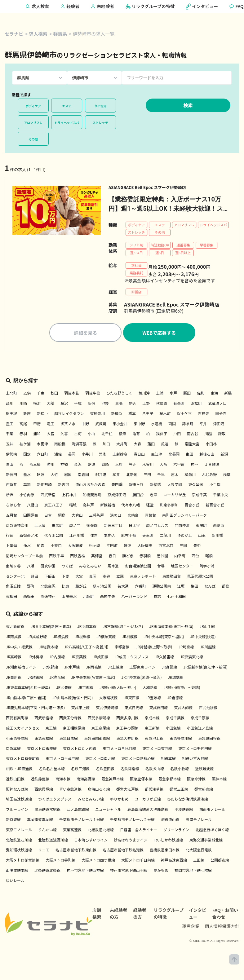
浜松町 (196, 404)
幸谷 (106, 577)
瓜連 (165, 445)
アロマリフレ (33, 123)
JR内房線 (57, 658)
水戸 (173, 394)
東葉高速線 (72, 830)
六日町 (42, 455)
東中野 (139, 424)
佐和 (201, 394)
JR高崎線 (14, 658)
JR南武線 (14, 637)
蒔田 (34, 577)
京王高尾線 (100, 729)
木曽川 (148, 465)
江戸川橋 (77, 536)
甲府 (37, 424)
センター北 (15, 577)
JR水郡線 (50, 668)
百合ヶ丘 (192, 506)
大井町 (122, 445)
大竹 (54, 475)
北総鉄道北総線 (101, 830)
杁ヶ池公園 (102, 587)
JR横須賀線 (106, 637)
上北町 (11, 394)
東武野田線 (158, 708)
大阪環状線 (108, 698)
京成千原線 (200, 719)
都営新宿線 (204, 790)
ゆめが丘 (184, 536)
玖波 (41, 475)
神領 (64, 465)
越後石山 (207, 455)
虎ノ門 (75, 526)
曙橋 (209, 556)
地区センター (182, 567)
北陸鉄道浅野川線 (53, 840)
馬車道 (113, 567)
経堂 (150, 506)
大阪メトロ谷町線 (60, 861)
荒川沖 (144, 394)
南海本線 (63, 780)
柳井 (116, 475)
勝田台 (138, 495)
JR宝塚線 (153, 698)
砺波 (91, 465)
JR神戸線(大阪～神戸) (118, 688)
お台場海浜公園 (138, 567)
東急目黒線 (69, 739)
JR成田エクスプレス (131, 658)
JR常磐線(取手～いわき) (123, 627)
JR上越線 (115, 668)
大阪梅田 (145, 546)
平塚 (78, 404)
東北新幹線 (15, 627)
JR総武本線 (48, 647)
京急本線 (13, 749)
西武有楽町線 (17, 719)
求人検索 (38, 34)
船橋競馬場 (92, 495)
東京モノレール (19, 830)
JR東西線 (131, 698)
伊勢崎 (11, 455)
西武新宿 (48, 495)
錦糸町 (188, 424)
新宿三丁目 (113, 526)
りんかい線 (47, 830)
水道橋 (157, 424)
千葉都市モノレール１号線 (82, 820)
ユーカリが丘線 (148, 800)
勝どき (128, 556)
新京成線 (13, 820)
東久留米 (196, 485)
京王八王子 (54, 506)
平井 (203, 424)
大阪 (163, 465)
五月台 (11, 516)
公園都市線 (220, 861)
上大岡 (40, 526)
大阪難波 (75, 546)
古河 (78, 434)
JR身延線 (169, 668)
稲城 (73, 506)
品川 (10, 404)
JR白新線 (14, 678)
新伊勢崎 (44, 485)
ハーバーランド (134, 597)
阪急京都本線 (170, 780)
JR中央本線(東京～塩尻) (164, 637)
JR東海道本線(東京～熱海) (171, 627)
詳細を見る (85, 333)
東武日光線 (134, 708)
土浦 (160, 394)
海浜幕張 (79, 445)
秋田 (54, 394)
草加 (27, 485)
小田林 (211, 445)
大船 (51, 404)
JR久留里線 (164, 658)
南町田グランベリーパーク (184, 516)
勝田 (187, 394)
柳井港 (101, 475)
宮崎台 (133, 516)
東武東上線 (80, 708)
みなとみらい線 (91, 800)
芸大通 (123, 587)
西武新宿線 (44, 719)
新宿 (91, 404)
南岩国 (83, 475)
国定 (27, 455)
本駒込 (109, 536)
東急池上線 (154, 739)
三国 (183, 546)
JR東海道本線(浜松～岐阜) (28, 688)
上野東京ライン (142, 668)
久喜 (64, 434)
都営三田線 (179, 790)
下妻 (65, 577)
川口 (106, 445)
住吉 (94, 536)
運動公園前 (162, 587)
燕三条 (35, 465)
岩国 (68, 475)
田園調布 (31, 516)
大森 (137, 445)
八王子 (148, 414)
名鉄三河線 (80, 769)
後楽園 (92, 526)
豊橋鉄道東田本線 (165, 851)
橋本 (132, 414)
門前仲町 (182, 526)
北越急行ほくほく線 (212, 830)
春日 (112, 556)
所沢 (10, 495)
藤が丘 (81, 587)
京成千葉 (199, 495)
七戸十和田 (176, 597)
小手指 (215, 485)
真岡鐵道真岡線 (40, 820)
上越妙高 (120, 455)
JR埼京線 (186, 647)
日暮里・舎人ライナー (139, 830)
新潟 (224, 455)
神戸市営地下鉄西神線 (85, 871)
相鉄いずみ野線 (195, 759)
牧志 (157, 597)
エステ (67, 106)
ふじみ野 (209, 475)
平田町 (112, 546)
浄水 (27, 546)
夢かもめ (161, 871)
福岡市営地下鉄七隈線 (193, 871)
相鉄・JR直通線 (19, 769)
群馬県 (60, 34)
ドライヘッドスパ (67, 123)
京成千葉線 (175, 719)
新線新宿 (108, 506)
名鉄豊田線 (105, 769)
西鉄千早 (56, 556)
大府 (119, 465)
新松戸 (42, 414)
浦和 (37, 434)
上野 (146, 404)
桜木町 (165, 414)
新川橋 (217, 536)
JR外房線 (35, 658)
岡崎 (105, 465)
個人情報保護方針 (222, 927)
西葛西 (219, 526)
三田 (147, 475)
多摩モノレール (199, 820)
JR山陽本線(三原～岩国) (26, 698)
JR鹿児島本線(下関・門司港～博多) (35, 708)
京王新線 (152, 729)
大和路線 (150, 688)
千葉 (10, 434)
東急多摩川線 (181, 739)
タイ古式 (100, 106)
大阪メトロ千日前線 (138, 861)
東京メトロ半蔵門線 (62, 759)
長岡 (72, 455)
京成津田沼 (117, 495)
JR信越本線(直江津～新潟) (205, 668)
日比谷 (134, 526)
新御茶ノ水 (29, 536)
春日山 (139, 455)
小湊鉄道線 (184, 810)
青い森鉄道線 (70, 790)
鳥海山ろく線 (99, 790)
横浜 (37, 404)
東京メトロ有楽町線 (23, 759)
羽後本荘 (72, 394)
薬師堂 (97, 556)
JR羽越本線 (87, 627)
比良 (65, 587)
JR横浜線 (61, 637)
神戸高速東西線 (174, 861)
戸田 (177, 434)
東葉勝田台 (171, 577)
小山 (91, 434)
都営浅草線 (154, 790)
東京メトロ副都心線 (138, 759)
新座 (27, 414)
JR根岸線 (82, 637)
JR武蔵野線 (37, 637)
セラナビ (14, 34)
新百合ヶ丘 (215, 506)
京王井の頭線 (127, 729)
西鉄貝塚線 (44, 790)
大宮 (51, 434)
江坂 (181, 587)
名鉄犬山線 (155, 769)
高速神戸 (48, 597)
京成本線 (152, 719)
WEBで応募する (159, 333)
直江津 (157, 455)
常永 (103, 455)
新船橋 (155, 485)
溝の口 (116, 516)
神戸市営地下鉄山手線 (129, 871)
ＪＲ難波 (212, 465)
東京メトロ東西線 (157, 749)
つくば (67, 567)
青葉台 (150, 516)
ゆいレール (15, 881)
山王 (202, 536)
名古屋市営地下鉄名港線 (123, 851)
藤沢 (64, 404)
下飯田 (50, 577)
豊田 (10, 424)
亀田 (189, 455)
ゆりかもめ (119, 800)
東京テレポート (143, 577)
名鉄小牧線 (180, 769)
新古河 (64, 485)
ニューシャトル (108, 810)
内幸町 (180, 556)
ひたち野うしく (119, 394)
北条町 (88, 597)
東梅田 (11, 597)
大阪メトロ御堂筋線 (23, 861)
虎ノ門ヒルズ (157, 526)
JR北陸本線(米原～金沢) (141, 678)
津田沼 (219, 424)
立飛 (120, 577)
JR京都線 (86, 688)
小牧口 (56, 546)
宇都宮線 (122, 647)
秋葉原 (162, 404)
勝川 (51, 465)
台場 (161, 567)
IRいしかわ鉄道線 (168, 840)
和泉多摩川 (169, 506)
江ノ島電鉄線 (78, 810)
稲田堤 (11, 414)
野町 (31, 587)
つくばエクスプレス (55, 800)
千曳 (41, 394)
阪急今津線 (196, 780)
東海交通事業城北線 (206, 840)
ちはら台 (13, 506)
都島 (225, 587)
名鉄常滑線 (130, 769)
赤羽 (23, 434)
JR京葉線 (79, 658)
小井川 (87, 455)
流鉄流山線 (170, 820)
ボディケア (33, 106)
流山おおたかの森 (90, 485)
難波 (127, 546)
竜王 (51, 424)
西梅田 (29, 597)
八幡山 (33, 506)
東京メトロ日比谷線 (119, 749)
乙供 (27, 394)
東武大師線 (183, 708)
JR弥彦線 (57, 678)
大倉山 (77, 516)
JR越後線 (35, 678)
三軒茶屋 (96, 516)
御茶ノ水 (68, 424)
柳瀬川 (190, 475)
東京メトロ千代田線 (195, 749)
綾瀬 (122, 434)
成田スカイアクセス (22, 729)
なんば (210, 587)
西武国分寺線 (70, 719)
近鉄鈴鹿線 (40, 780)
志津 (153, 495)
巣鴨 (119, 404)
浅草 (227, 475)
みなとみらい (90, 567)
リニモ (44, 851)
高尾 (23, 424)
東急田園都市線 (97, 739)
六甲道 (179, 465)
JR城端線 (175, 678)
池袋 (105, 404)
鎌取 (222, 434)
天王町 (148, 536)
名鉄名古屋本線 (52, 769)
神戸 (194, 465)
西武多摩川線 (127, 719)
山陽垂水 (69, 597)
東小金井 (120, 424)
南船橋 (60, 445)
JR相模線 (130, 637)
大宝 (79, 577)
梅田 (194, 587)
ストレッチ (100, 123)
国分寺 (221, 414)
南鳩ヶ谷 (13, 567)
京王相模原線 (74, 729)
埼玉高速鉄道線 (19, 800)
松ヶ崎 (95, 546)
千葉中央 (220, 495)
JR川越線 (208, 647)
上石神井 (69, 495)
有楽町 (179, 404)
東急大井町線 (127, 739)
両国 (172, 424)
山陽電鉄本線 (17, 871)
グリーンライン (176, 830)
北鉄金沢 (48, 587)
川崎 (23, 404)
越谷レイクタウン (69, 414)
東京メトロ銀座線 (42, 749)
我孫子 (162, 434)
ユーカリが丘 (175, 495)
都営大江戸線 (127, 790)
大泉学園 (175, 485)
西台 (195, 556)
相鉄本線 (168, 759)
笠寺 (132, 465)
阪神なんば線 (17, 790)
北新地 (132, 475)
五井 (10, 445)
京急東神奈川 (17, 526)
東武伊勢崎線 (107, 708)
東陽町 (201, 526)
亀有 (136, 434)
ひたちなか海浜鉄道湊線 (188, 800)
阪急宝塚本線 (141, 780)
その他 (33, 139)
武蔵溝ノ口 (217, 404)
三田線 (199, 861)
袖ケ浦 (25, 445)
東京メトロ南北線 (100, 759)
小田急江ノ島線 (200, 729)
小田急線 (173, 729)
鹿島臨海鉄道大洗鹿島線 (148, 810)
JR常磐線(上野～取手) (154, 647)
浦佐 (58, 455)
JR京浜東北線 (192, 658)
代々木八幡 (131, 506)
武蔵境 (101, 424)
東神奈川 (97, 414)
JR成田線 (100, 658)
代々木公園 (54, 536)
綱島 (62, 516)
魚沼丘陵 (13, 587)
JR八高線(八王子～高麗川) (86, 647)
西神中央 (108, 597)
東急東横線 (44, 739)
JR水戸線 (72, 668)
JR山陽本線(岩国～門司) (73, 698)
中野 (85, 424)
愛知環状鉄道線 (19, 851)
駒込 (132, 404)
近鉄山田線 (15, 780)
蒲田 (151, 445)
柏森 (41, 546)
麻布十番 (129, 536)
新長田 (11, 475)
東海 (214, 394)
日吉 (48, 516)
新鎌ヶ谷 (136, 485)
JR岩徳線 (175, 698)
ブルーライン (17, 810)
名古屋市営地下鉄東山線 (76, 851)
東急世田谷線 (209, 739)
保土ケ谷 (184, 414)
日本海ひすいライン (91, 840)
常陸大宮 (192, 445)
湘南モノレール (212, 810)
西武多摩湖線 (99, 719)
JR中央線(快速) (203, 637)
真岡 (93, 577)
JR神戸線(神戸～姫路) (182, 688)
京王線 (51, 729)
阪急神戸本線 (113, 780)
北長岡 (174, 455)
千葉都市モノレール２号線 (132, 820)
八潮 (31, 567)
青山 (10, 465)
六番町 (140, 587)
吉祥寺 (203, 414)
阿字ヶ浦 (207, 567)
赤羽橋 (145, 556)
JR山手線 (207, 627)
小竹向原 (27, 495)
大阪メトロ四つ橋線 (98, 861)
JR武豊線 (64, 688)
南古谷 (193, 434)
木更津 (42, 445)
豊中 (197, 546)
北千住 (107, 434)
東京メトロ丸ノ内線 (80, 749)
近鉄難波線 (204, 769)
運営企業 (191, 927)
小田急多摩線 (17, 739)
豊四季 (117, 485)
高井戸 (88, 506)
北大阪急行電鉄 (199, 851)
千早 (161, 475)
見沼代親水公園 (200, 577)
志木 (175, 475)
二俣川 (165, 536)
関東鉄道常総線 (47, 810)
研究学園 (48, 567)
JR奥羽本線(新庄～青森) (51, 627)
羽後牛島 (93, 394)
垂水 (27, 475)
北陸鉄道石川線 (19, 840)
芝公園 (162, 556)
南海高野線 (86, 780)
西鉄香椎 (78, 556)
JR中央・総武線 (19, 647)
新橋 (228, 394)
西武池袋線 (208, 708)
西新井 (11, 485)
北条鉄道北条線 (47, 871)
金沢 (78, 465)
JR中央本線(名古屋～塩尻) (93, 678)
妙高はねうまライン (131, 840)
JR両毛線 (94, 668)
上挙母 (11, 546)
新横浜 (117, 414)
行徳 (10, 536)
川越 (208, 434)
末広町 (57, 526)
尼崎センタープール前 (24, 556)
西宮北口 (166, 546)
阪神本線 (219, 780)
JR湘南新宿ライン (21, 668)
